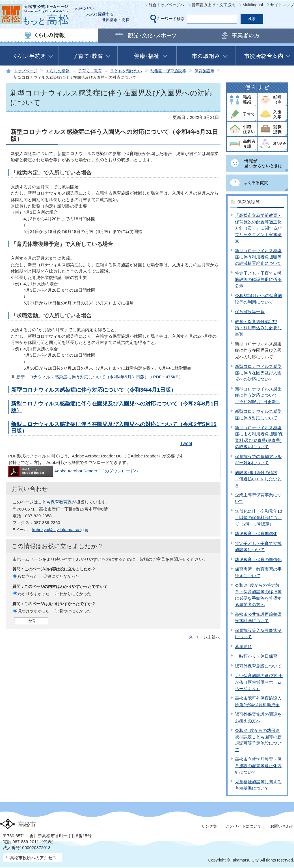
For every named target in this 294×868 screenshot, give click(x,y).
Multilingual (253, 5)
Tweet (186, 443)
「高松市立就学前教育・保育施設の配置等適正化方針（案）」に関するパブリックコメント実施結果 (258, 228)
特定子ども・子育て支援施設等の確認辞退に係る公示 (258, 280)
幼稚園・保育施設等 (168, 71)
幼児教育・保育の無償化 (258, 560)
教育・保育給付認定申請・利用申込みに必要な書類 (258, 328)
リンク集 (209, 826)
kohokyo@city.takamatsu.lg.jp (60, 530)
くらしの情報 (58, 71)
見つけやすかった (34, 611)
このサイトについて (244, 826)
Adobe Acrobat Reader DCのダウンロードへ (73, 471)
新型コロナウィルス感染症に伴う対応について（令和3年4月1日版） (94, 390)
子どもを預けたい (126, 71)
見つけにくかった (75, 611)
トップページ (25, 71)
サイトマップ (282, 5)
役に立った (28, 576)
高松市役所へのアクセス (33, 858)
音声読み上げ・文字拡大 (213, 5)
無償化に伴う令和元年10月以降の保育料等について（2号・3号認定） (259, 518)
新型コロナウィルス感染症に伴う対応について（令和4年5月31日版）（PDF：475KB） (100, 377)
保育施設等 (204, 71)
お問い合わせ (282, 826)
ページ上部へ (207, 637)
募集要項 (243, 646)
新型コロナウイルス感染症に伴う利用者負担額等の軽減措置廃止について (258, 257)
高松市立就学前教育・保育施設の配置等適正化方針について (258, 766)
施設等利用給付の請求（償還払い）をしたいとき (258, 479)
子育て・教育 (90, 71)
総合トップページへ (167, 5)
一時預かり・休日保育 (256, 656)
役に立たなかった (63, 576)
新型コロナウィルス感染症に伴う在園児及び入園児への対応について (258, 373)
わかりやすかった (34, 594)
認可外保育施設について (258, 666)
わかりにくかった (75, 594)
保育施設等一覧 (250, 312)
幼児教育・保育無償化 (256, 534)
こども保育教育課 (55, 502)
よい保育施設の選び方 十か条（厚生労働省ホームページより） (259, 682)
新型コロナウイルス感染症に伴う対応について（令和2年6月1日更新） (258, 395)
